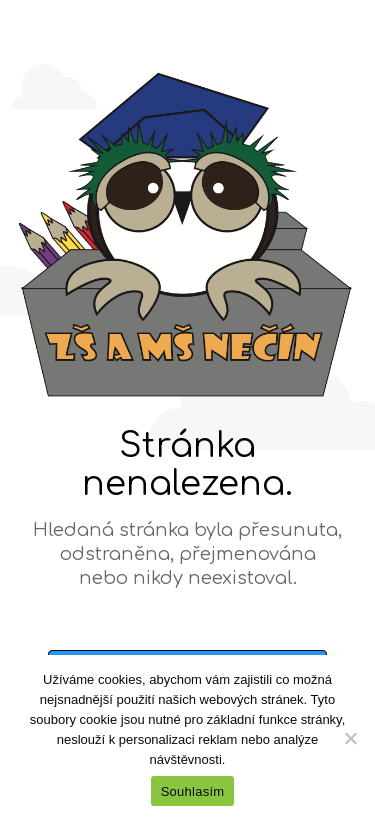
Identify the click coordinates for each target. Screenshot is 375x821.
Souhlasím (193, 791)
